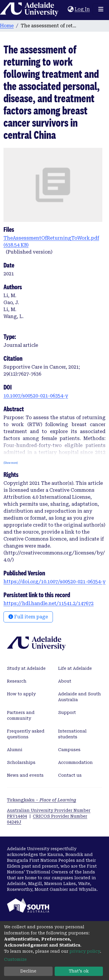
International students (72, 734)
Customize (15, 959)
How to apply (21, 694)
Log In (83, 9)
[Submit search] (63, 9)
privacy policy (85, 951)
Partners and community (21, 715)
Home (7, 26)
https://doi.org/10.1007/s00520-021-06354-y (54, 582)
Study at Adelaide (26, 668)
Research (17, 681)
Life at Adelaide (75, 668)
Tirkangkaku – (42, 800)
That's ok (79, 971)
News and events (25, 775)
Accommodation (75, 762)
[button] (70, 9)
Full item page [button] (28, 617)
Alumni (15, 750)
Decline (28, 971)
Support (67, 712)
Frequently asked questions (26, 734)
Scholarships (21, 762)
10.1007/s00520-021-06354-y (36, 396)
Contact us (70, 775)
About (65, 681)
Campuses (69, 750)
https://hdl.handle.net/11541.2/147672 (49, 603)
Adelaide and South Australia (79, 697)
